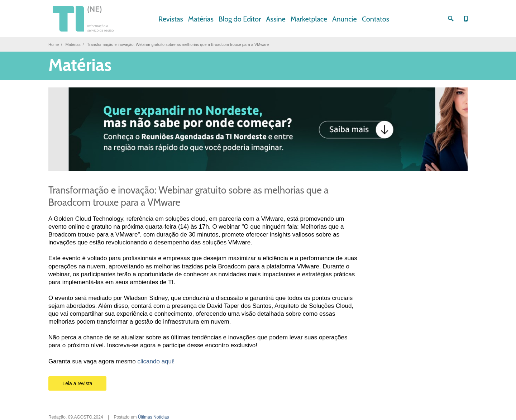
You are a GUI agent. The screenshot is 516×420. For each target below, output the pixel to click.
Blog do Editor (240, 19)
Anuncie (345, 19)
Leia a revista (77, 383)
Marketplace (309, 19)
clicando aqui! (156, 361)
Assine (276, 19)
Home (54, 44)
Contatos (376, 19)
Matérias (201, 19)
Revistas (171, 19)
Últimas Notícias (154, 417)
